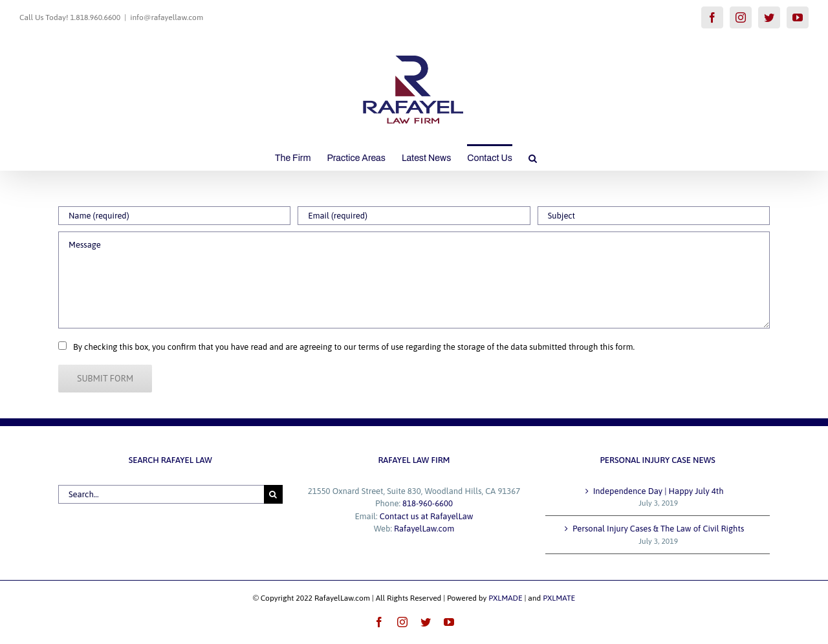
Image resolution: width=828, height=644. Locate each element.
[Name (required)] (174, 216)
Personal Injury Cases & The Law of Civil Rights (658, 529)
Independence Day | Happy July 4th (659, 491)
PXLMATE (559, 598)
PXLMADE (505, 598)
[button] (533, 157)
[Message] (414, 280)
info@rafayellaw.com (167, 17)
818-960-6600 (428, 503)
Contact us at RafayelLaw (427, 516)
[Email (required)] (414, 216)
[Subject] (654, 216)
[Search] (273, 494)
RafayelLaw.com (424, 529)
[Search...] (161, 494)
